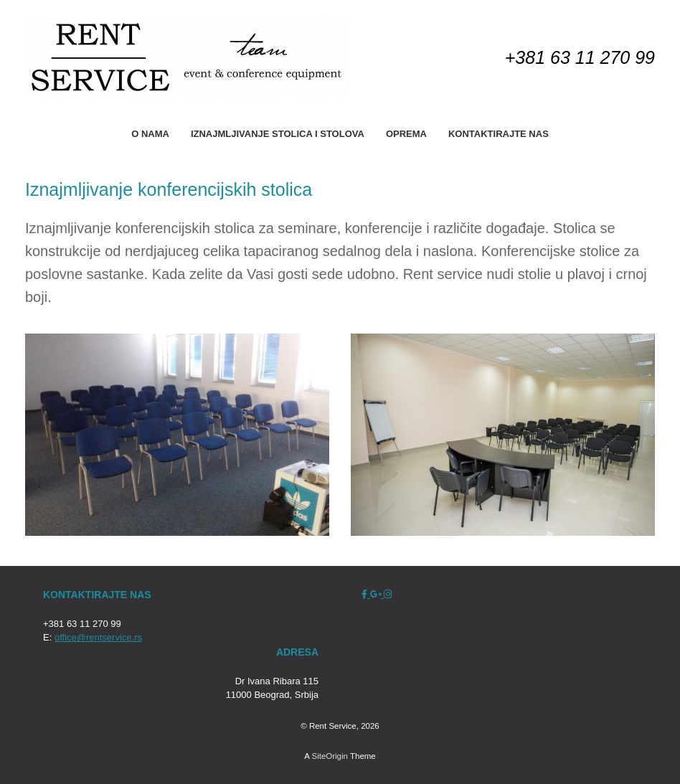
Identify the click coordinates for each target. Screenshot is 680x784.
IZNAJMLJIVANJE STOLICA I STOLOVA (278, 134)
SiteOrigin (330, 756)
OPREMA (406, 134)
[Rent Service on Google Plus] (377, 594)
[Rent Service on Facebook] (366, 594)
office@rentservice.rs (98, 637)
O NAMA (150, 134)
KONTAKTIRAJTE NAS (499, 134)
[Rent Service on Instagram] (388, 594)
